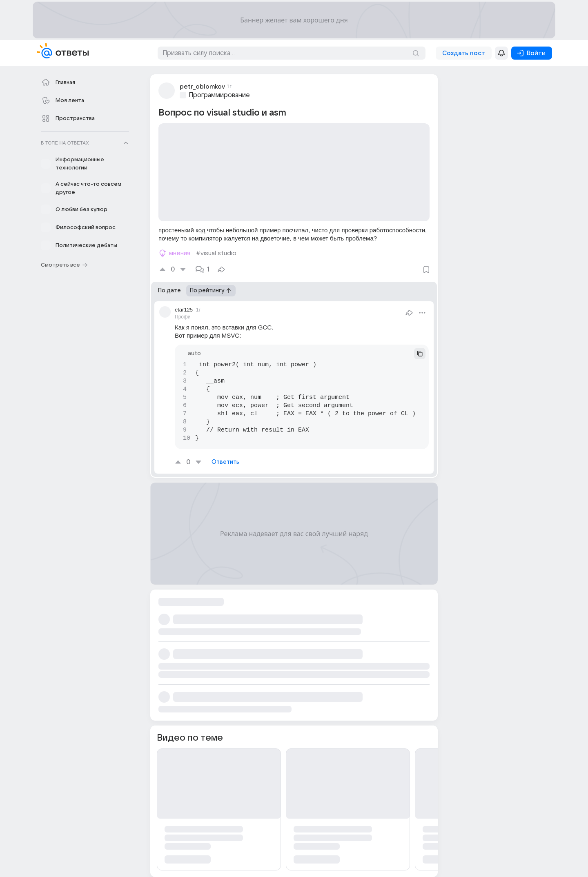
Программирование (219, 95)
